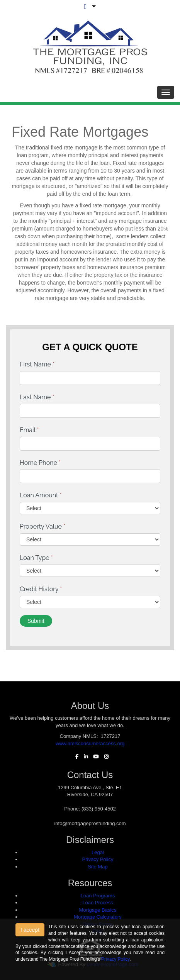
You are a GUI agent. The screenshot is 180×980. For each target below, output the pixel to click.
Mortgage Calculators (98, 917)
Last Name (37, 397)
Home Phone (40, 463)
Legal (98, 852)
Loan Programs (98, 896)
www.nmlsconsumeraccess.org (90, 743)
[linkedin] (84, 757)
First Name (37, 364)
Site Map (98, 867)
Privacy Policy (98, 859)
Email (29, 430)
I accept (30, 930)
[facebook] (75, 757)
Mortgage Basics (98, 910)
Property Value (42, 526)
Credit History (41, 589)
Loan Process (98, 903)
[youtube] (94, 757)
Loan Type (36, 558)
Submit (36, 621)
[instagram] (104, 757)
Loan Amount (41, 495)
